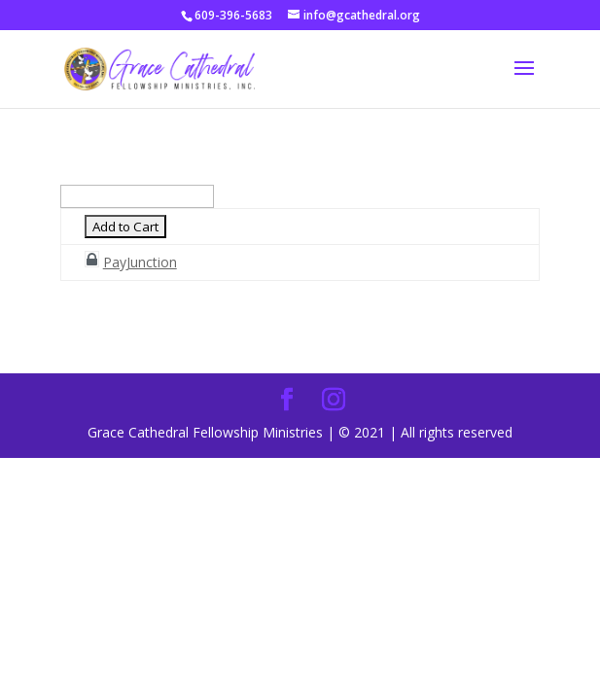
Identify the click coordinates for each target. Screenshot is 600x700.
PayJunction (140, 262)
